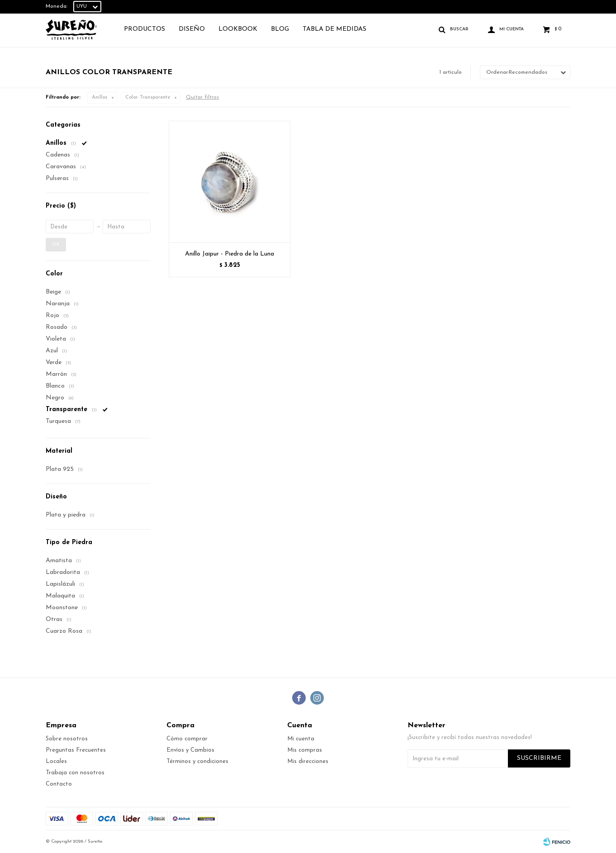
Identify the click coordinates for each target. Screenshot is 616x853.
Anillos (100, 97)
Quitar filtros (202, 97)
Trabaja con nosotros (75, 773)
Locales (56, 761)
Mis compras (305, 750)
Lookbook (238, 29)
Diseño (192, 29)
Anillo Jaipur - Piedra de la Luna (230, 254)
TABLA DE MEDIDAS (334, 29)
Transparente (148, 97)
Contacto (59, 784)
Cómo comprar (187, 739)
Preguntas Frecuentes (76, 750)
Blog (280, 29)
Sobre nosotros (67, 739)
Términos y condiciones (197, 761)
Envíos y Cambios (190, 750)
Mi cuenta (301, 739)
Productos (145, 29)
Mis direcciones (308, 761)
